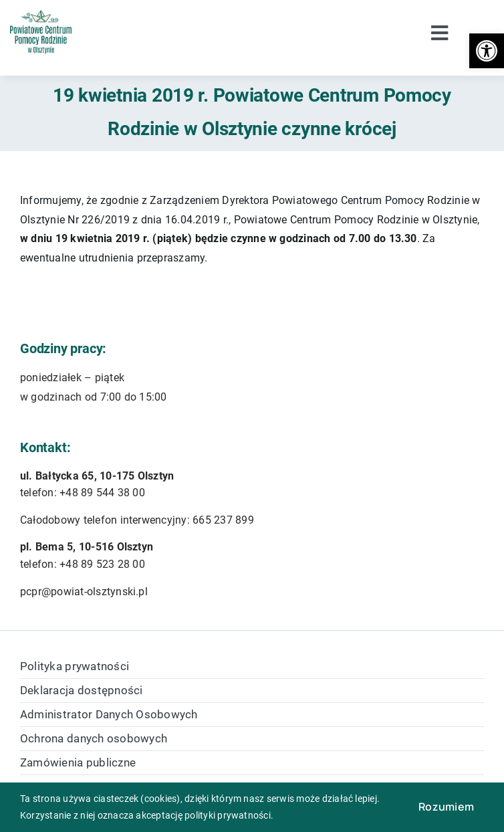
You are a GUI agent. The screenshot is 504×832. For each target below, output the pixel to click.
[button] (487, 51)
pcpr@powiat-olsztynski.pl (84, 592)
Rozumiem (446, 807)
